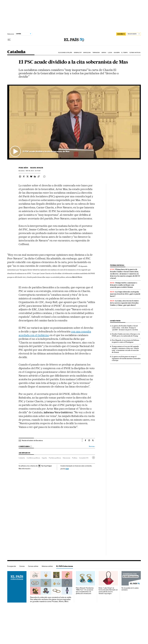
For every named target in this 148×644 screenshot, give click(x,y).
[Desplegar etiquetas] (93, 458)
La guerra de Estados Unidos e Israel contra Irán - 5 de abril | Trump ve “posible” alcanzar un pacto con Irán (125, 328)
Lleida (110, 53)
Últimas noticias (135, 53)
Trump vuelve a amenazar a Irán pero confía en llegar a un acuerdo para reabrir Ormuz (124, 285)
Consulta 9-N (84, 458)
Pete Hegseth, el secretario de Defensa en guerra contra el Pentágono (125, 341)
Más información (25, 469)
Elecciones (66, 458)
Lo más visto (115, 321)
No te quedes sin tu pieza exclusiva (130, 589)
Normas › (92, 446)
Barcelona (87, 53)
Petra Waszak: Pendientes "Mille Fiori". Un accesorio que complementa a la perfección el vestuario (85, 591)
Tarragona (96, 53)
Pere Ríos (23, 168)
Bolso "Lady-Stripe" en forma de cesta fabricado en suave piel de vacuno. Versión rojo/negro (108, 591)
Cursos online (33, 566)
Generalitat (78, 53)
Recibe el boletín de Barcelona (32, 440)
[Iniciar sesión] (134, 34)
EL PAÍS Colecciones (65, 566)
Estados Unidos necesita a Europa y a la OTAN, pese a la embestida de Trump (126, 335)
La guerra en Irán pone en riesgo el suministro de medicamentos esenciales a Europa (126, 358)
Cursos (22, 566)
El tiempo (124, 53)
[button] (74, 122)
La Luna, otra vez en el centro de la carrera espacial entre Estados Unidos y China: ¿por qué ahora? (124, 303)
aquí (67, 469)
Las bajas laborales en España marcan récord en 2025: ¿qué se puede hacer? (125, 294)
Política (75, 458)
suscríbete (121, 34)
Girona (104, 53)
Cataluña (16, 52)
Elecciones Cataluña (65, 53)
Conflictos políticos (33, 458)
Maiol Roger (37, 168)
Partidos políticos (55, 458)
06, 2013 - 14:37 (33, 171)
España (44, 458)
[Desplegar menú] (9, 40)
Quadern (117, 53)
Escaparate (12, 566)
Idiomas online (47, 566)
